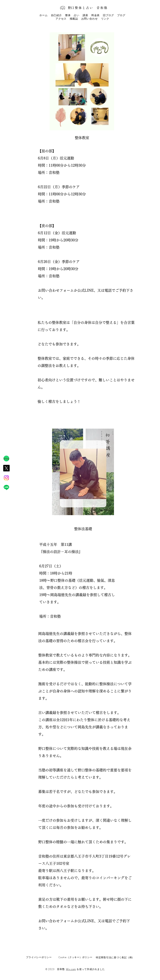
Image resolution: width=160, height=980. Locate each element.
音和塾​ (102, 8)
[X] (6, 468)
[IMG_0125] (6, 458)
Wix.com (71, 969)
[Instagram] (6, 478)
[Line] (6, 487)
